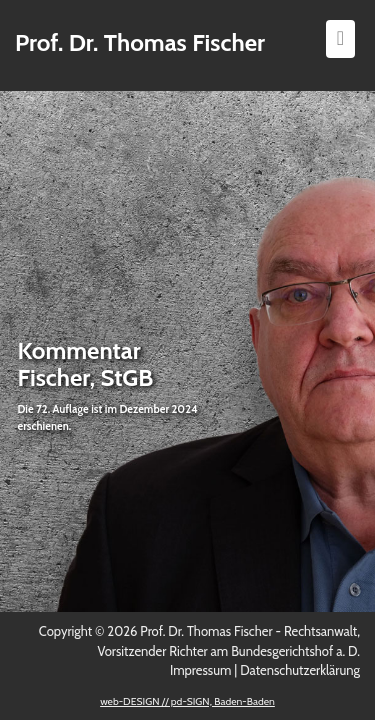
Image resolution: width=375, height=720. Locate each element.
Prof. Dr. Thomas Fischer (140, 42)
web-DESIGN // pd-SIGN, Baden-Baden (187, 701)
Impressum (200, 670)
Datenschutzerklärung (300, 670)
